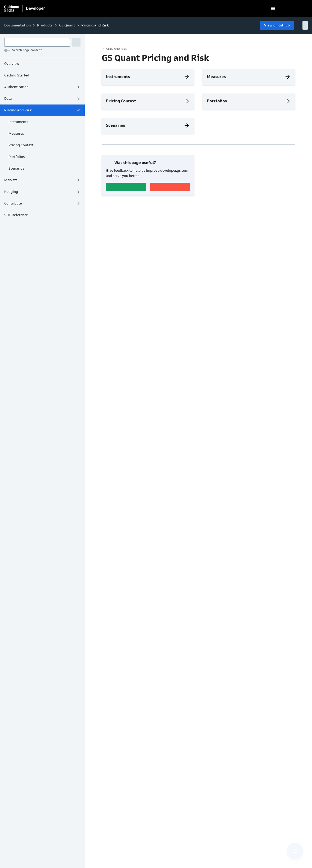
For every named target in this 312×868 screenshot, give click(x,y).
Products (45, 25)
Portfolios (17, 157)
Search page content (27, 50)
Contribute (13, 203)
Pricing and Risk (95, 25)
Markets (11, 180)
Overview (12, 64)
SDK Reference (16, 215)
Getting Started (17, 75)
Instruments (18, 122)
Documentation (17, 25)
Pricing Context (21, 145)
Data (8, 99)
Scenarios (16, 168)
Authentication (16, 87)
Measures (16, 133)
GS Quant (67, 25)
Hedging (11, 192)
